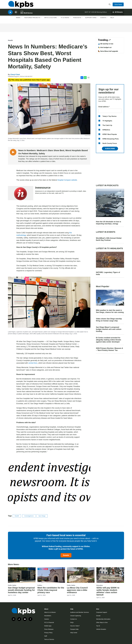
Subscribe (110, 149)
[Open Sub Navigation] (22, 19)
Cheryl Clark (15, 75)
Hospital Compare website (67, 180)
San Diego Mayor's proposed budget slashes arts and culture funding (109, 329)
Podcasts (77, 19)
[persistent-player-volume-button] (16, 14)
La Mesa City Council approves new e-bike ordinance (77, 590)
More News (14, 564)
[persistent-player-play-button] (10, 14)
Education (100, 585)
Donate (66, 555)
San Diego (42, 516)
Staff (46, 636)
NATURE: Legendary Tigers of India (108, 273)
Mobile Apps (48, 626)
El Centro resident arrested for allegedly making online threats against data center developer (109, 340)
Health (10, 40)
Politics (40, 585)
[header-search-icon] (110, 5)
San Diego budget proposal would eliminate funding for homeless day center (21, 590)
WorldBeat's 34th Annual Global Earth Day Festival (109, 239)
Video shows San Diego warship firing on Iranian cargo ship (109, 320)
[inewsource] (21, 193)
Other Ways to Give (102, 622)
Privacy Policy (48, 633)
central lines (33, 363)
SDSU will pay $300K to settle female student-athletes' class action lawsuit (108, 591)
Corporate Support (102, 612)
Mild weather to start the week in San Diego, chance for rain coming (110, 311)
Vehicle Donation (101, 629)
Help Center (74, 633)
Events (103, 19)
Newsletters (48, 616)
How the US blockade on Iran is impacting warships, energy (109, 223)
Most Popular (103, 286)
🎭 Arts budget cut (105, 47)
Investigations (29, 516)
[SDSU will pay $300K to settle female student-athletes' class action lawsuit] (110, 575)
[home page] (20, 5)
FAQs (72, 622)
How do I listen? (75, 626)
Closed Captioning (76, 616)
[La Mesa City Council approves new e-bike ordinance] (81, 575)
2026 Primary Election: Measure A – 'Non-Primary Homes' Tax (109, 349)
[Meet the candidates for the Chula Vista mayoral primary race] (51, 575)
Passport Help (74, 629)
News (18, 19)
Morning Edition (102, 14)
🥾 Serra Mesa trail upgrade (108, 51)
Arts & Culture (51, 19)
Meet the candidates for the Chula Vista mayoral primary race (51, 590)
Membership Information (103, 619)
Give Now (118, 5)
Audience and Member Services (79, 612)
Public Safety (12, 585)
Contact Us (73, 619)
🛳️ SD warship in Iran (106, 44)
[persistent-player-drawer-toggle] (118, 14)
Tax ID (98, 626)
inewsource (43, 188)
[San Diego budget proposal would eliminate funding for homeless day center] (22, 575)
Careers (47, 619)
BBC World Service (26, 14)
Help (112, 19)
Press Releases (49, 629)
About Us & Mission (50, 612)
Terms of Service (49, 639)
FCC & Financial (49, 622)
